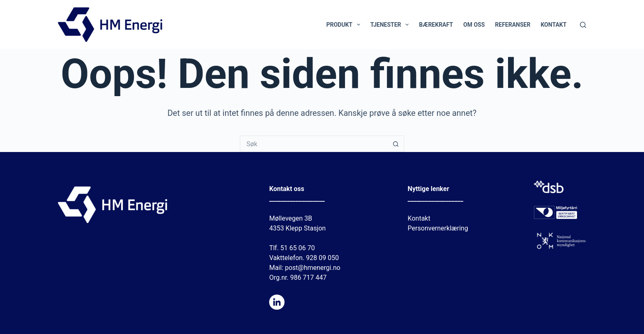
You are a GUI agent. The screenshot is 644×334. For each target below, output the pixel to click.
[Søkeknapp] (396, 144)
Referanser (513, 25)
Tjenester (391, 25)
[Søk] (583, 25)
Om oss (474, 25)
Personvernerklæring (438, 228)
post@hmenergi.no (313, 268)
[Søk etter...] (314, 144)
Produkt (345, 25)
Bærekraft (436, 25)
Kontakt (553, 25)
